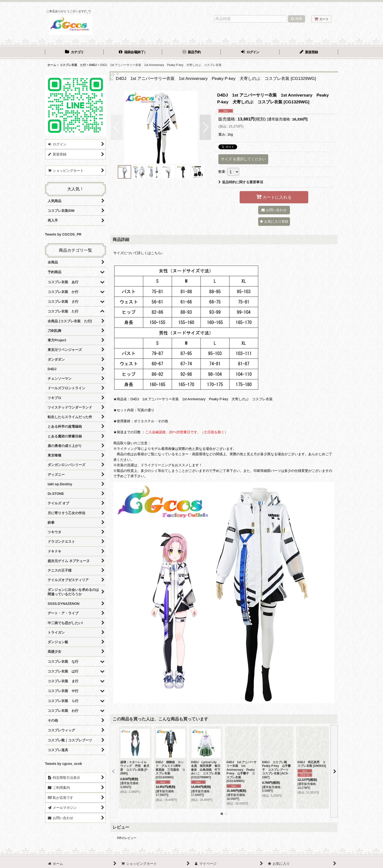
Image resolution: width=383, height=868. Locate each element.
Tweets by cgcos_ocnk (64, 764)
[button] (117, 127)
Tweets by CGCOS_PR (63, 234)
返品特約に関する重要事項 (241, 182)
